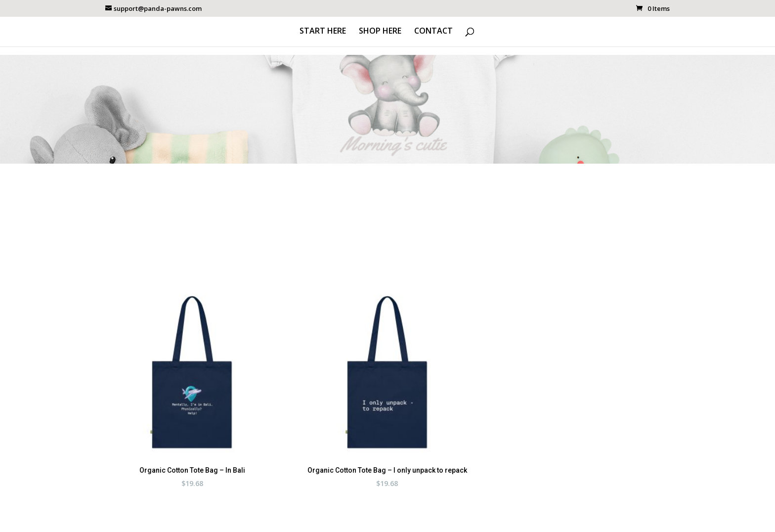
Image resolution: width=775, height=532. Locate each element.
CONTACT (433, 32)
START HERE (323, 32)
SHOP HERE (380, 32)
